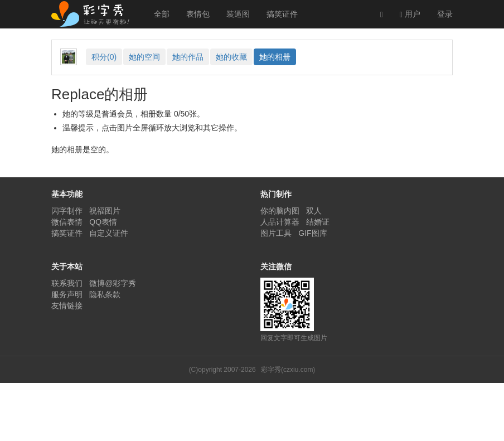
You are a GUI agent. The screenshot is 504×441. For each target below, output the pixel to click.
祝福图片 (105, 211)
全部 (162, 14)
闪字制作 (67, 211)
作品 (188, 57)
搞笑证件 (282, 14)
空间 (144, 57)
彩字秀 (94, 14)
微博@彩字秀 (113, 283)
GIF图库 (312, 233)
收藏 (231, 57)
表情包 (198, 14)
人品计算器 (280, 222)
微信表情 (67, 222)
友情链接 (67, 306)
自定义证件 (109, 233)
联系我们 (67, 283)
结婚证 (318, 222)
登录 (445, 14)
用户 (410, 14)
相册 (275, 57)
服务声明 (67, 294)
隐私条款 (105, 294)
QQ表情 (103, 222)
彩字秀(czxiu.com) (288, 370)
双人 (314, 211)
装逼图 (238, 14)
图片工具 (276, 233)
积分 (104, 57)
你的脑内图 (280, 211)
